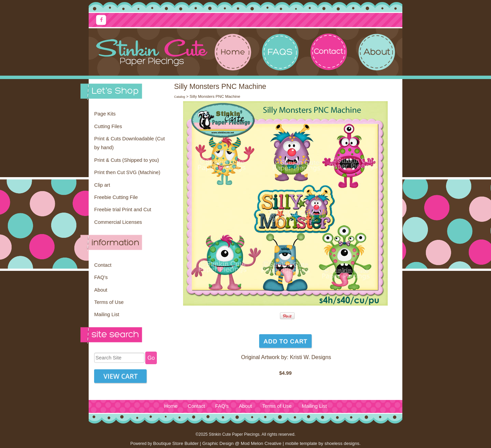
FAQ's (101, 277)
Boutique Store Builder (176, 443)
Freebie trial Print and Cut (123, 210)
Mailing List (107, 314)
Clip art (102, 185)
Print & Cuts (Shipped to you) (127, 160)
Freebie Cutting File (116, 197)
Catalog (179, 97)
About (101, 290)
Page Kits (105, 114)
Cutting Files (108, 126)
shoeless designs (342, 443)
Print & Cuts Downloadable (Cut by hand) (129, 143)
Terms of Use (109, 302)
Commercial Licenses (118, 222)
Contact (103, 265)
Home (171, 406)
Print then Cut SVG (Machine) (127, 172)
